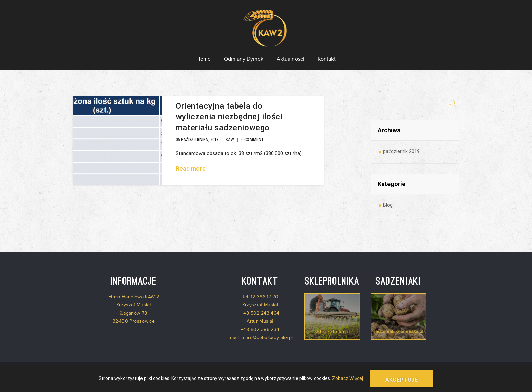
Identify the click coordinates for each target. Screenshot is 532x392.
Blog (388, 205)
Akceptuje (402, 380)
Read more (191, 169)
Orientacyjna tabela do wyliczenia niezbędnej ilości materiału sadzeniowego (229, 117)
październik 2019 (401, 151)
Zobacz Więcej (348, 378)
